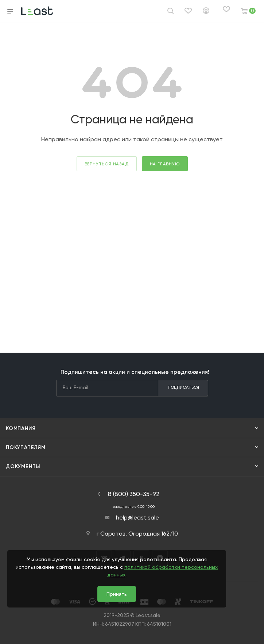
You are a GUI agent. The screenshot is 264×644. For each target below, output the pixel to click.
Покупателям (26, 447)
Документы (23, 466)
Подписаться (184, 388)
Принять (117, 594)
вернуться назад (107, 164)
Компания (21, 428)
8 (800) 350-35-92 (134, 494)
